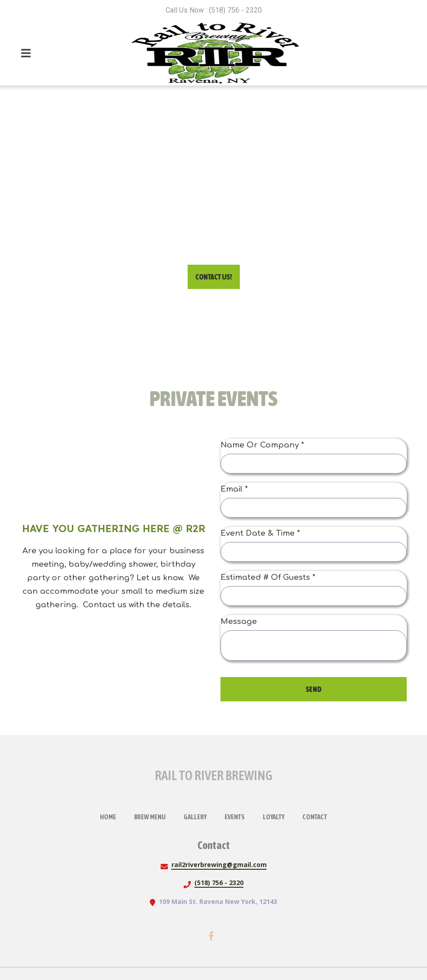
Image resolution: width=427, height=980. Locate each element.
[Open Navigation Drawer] (26, 53)
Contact (317, 816)
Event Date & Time (260, 533)
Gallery (198, 816)
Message (239, 621)
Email (234, 489)
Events (237, 816)
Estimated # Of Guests (268, 577)
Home (111, 816)
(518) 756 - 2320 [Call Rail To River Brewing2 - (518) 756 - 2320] (219, 883)
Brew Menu (153, 816)
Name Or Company (262, 445)
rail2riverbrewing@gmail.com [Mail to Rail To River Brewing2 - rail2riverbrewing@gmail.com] (219, 865)
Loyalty (276, 816)
